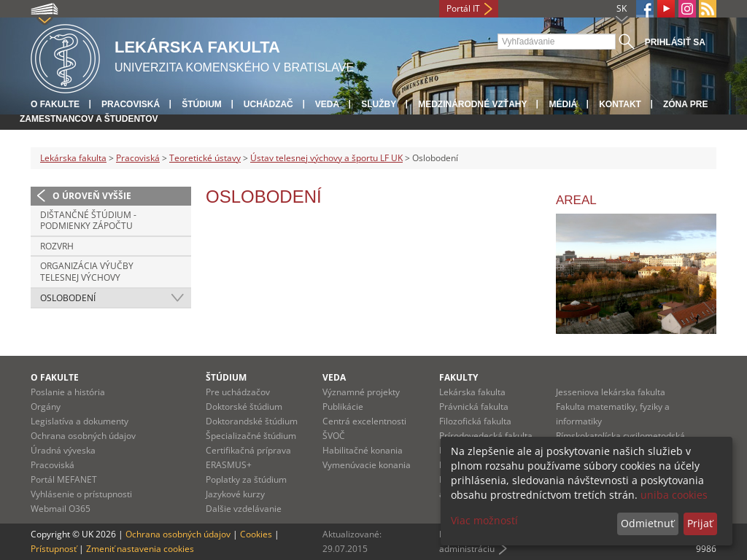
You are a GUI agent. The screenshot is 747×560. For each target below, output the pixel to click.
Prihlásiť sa (675, 42)
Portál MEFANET (64, 479)
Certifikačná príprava (248, 450)
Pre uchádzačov (238, 392)
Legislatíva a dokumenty (80, 421)
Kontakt (620, 104)
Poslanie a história (68, 392)
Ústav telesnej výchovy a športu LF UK (326, 158)
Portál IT (463, 8)
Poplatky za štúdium (246, 479)
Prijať (700, 523)
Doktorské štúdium (244, 407)
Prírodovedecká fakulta (486, 436)
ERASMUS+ (229, 465)
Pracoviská (131, 104)
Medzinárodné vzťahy (472, 104)
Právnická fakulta (474, 407)
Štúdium (202, 104)
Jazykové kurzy (235, 494)
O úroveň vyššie (92, 196)
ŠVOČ (334, 436)
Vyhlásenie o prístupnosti (81, 494)
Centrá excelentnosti (364, 421)
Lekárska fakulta (73, 158)
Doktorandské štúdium (252, 421)
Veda (327, 104)
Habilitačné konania (363, 450)
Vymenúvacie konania (367, 465)
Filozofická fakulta (475, 421)
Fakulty (458, 377)
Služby (379, 104)
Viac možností (484, 520)
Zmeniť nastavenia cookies (140, 549)
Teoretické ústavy (205, 158)
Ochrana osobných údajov (83, 436)
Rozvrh (57, 246)
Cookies (256, 534)
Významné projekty (361, 392)
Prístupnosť (54, 549)
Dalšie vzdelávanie (244, 509)
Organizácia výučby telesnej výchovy (87, 272)
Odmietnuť (647, 523)
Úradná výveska (63, 450)
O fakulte (55, 104)
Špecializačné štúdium (251, 436)
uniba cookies (674, 495)
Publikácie (343, 407)
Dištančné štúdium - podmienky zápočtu (88, 221)
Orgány (46, 407)
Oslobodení (68, 298)
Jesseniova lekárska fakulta (611, 392)
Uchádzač (268, 104)
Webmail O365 (61, 509)
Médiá (563, 104)
